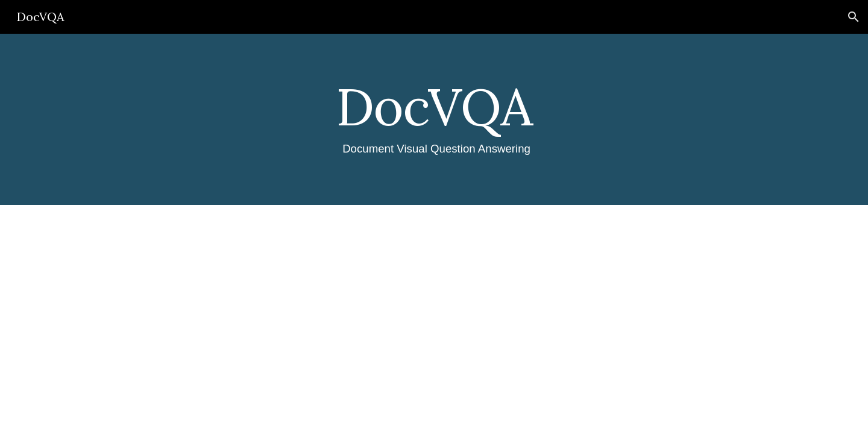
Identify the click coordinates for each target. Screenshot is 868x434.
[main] (434, 119)
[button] (854, 17)
